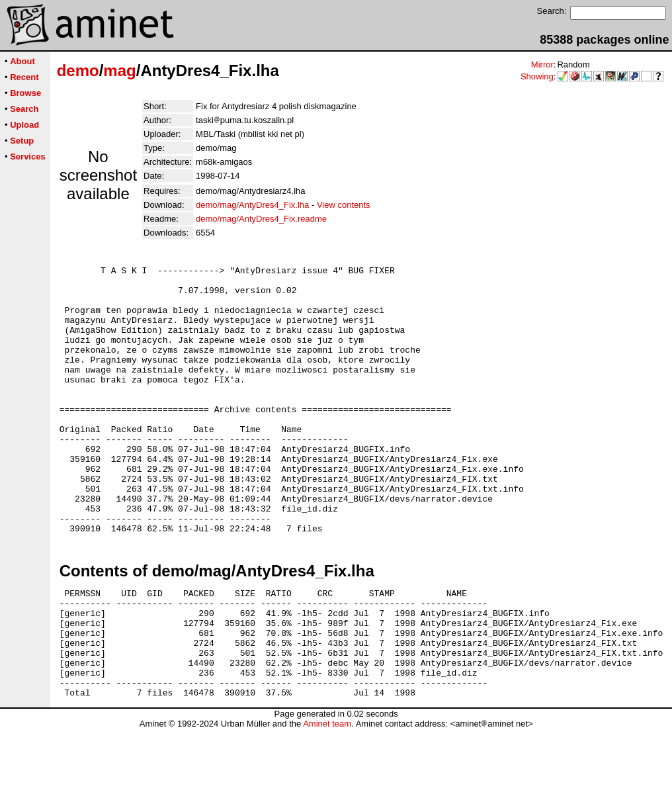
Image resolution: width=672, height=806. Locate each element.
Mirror (542, 65)
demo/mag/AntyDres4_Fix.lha (252, 205)
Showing (537, 76)
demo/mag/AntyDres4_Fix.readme (261, 219)
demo (78, 70)
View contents (344, 205)
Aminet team (327, 801)
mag (119, 70)
